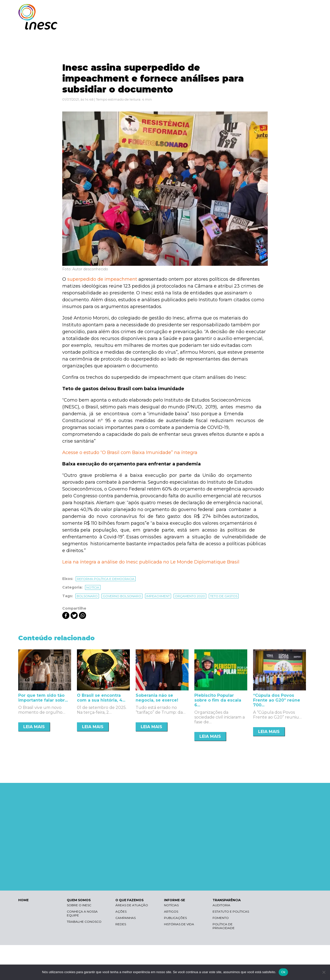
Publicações (175, 918)
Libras (224, 9)
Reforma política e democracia (106, 579)
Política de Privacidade (224, 926)
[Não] (324, 972)
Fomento (221, 918)
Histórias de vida (179, 924)
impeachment (158, 596)
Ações (121, 911)
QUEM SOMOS (183, 25)
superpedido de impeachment (102, 279)
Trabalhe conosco (84, 922)
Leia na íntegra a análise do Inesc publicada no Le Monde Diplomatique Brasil (151, 562)
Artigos (171, 911)
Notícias (171, 905)
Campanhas (126, 918)
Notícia (93, 587)
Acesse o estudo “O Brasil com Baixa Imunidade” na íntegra (130, 453)
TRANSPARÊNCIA (290, 25)
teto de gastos (224, 596)
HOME (23, 900)
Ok (283, 972)
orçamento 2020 (190, 596)
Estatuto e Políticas (231, 911)
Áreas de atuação (132, 905)
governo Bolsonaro (122, 596)
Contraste (248, 9)
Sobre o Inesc (79, 905)
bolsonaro (87, 596)
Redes (121, 924)
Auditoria (221, 905)
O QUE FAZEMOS (219, 25)
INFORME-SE (254, 25)
